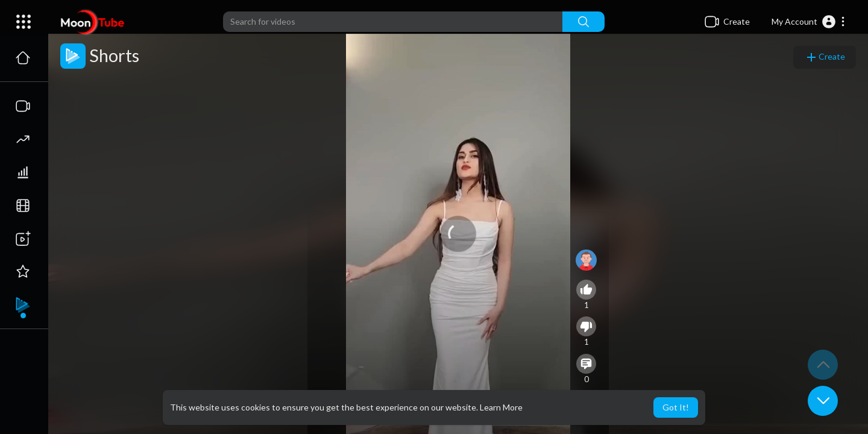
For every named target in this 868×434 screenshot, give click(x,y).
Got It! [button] (676, 407)
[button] (809, 22)
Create (825, 57)
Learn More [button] (501, 407)
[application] (458, 234)
